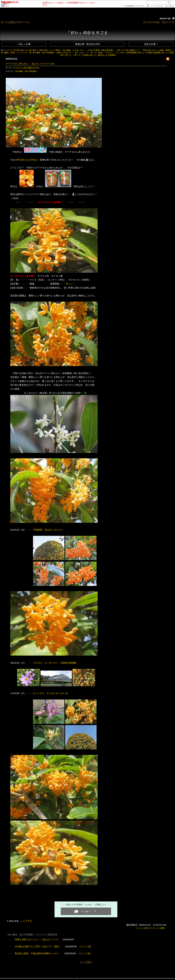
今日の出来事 (94, 50)
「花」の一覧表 (95, 53)
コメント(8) (84, 953)
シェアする (26, 921)
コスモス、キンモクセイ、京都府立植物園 (55, 663)
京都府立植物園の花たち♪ (158, 53)
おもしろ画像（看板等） (163, 50)
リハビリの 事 (25, 53)
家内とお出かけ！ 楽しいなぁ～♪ (72, 53)
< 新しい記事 (24, 44)
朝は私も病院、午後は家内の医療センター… (38, 953)
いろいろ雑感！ (55, 50)
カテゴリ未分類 (13, 50)
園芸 (7, 6)
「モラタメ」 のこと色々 (115, 53)
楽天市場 (169, 6)
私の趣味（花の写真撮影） (44, 53)
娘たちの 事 (26, 50)
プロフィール (23, 22)
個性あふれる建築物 (107, 55)
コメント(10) (142, 928)
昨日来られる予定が (27, 160)
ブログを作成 (156, 6)
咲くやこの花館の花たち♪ (86, 55)
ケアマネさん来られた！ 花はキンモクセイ (28, 64)
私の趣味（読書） (9, 53)
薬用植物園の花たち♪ (136, 53)
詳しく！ (71, 284)
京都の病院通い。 (109, 50)
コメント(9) (85, 946)
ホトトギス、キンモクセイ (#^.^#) (50, 693)
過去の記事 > (151, 44)
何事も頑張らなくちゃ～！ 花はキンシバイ (37, 940)
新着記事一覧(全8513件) (88, 44)
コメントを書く (158, 928)
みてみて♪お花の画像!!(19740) (26, 68)
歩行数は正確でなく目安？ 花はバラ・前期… (38, 946)
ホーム (4, 22)
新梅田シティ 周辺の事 (140, 50)
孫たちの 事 (123, 50)
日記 (12, 22)
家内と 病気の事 (40, 50)
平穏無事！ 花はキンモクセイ (48, 530)
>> (133, 6)
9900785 (165, 19)
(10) (52, 64)
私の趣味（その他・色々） (75, 50)
